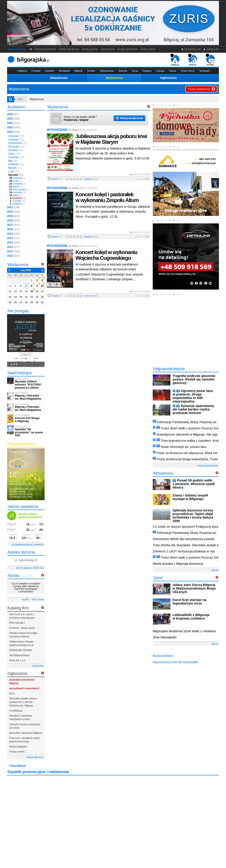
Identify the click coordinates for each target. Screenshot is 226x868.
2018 (13, 221)
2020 (13, 212)
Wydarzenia (114, 78)
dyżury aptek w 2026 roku (30, 568)
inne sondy (38, 599)
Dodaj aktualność (69, 49)
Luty (13, 171)
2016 (13, 229)
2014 (13, 238)
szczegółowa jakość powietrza (27, 544)
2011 (13, 251)
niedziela (18, 178)
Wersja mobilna (16, 49)
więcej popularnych (208, 466)
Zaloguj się (211, 49)
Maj (13, 161)
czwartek (17, 201)
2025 (13, 119)
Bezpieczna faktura (163, 655)
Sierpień (16, 150)
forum (57, 179)
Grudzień (16, 136)
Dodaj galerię (90, 49)
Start (20, 99)
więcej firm (38, 666)
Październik (18, 143)
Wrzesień (16, 147)
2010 (13, 256)
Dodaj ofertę (148, 49)
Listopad (16, 140)
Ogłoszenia (169, 78)
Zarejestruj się (191, 49)
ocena (91, 179)
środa (16, 181)
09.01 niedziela (88, 130)
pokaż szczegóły (140, 174)
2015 (13, 234)
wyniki (25, 599)
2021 (13, 207)
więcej (215, 570)
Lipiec (14, 154)
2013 (13, 243)
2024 (13, 123)
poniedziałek (20, 189)
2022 (13, 132)
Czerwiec (16, 157)
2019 (13, 216)
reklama (193, 60)
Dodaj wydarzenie (46, 49)
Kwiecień (16, 164)
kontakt (210, 60)
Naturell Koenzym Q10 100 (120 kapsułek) (176, 662)
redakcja (175, 60)
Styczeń (16, 175)
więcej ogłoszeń (35, 757)
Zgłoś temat (108, 49)
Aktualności (59, 78)
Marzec (15, 168)
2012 (13, 247)
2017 (13, 225)
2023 (13, 127)
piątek (16, 187)
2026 (13, 114)
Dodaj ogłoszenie (128, 49)
